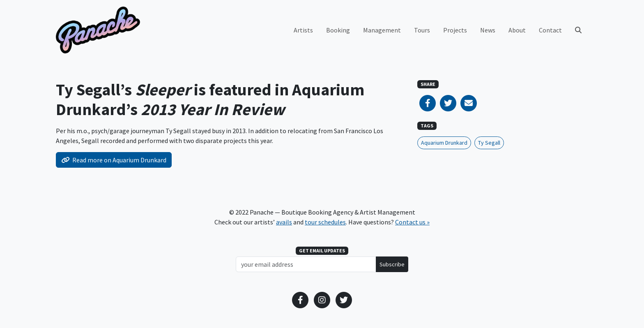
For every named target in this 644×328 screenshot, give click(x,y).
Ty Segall (489, 143)
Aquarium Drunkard (444, 143)
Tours (422, 30)
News (488, 30)
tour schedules (325, 222)
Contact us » (412, 222)
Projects (455, 30)
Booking (338, 30)
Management (382, 30)
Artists (303, 30)
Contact (550, 30)
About (517, 30)
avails (284, 222)
